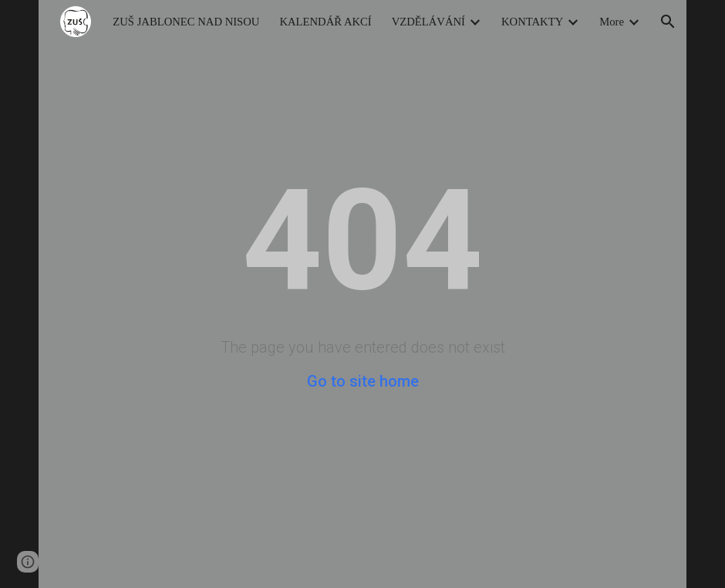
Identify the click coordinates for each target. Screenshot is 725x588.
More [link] (612, 22)
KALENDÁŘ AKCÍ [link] (325, 22)
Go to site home (363, 381)
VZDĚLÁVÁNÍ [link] (428, 22)
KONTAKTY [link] (532, 22)
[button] (668, 22)
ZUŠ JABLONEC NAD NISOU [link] (186, 22)
